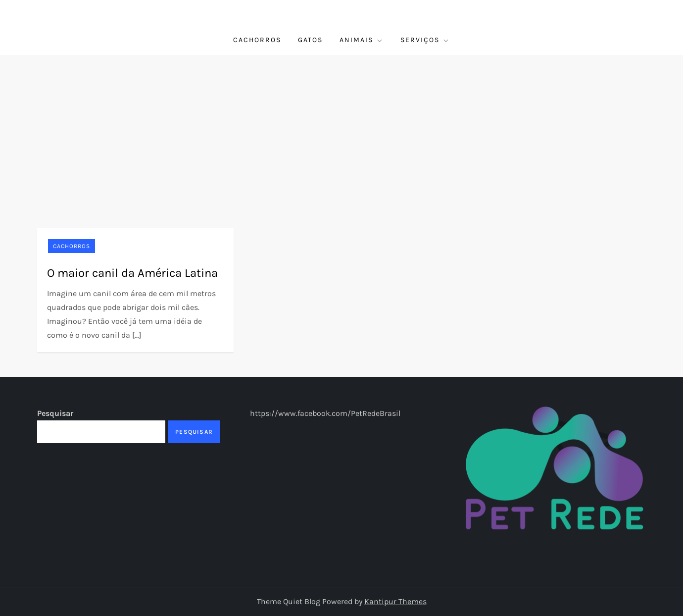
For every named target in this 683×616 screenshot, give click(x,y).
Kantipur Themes (395, 601)
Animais (362, 40)
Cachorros (257, 40)
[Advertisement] (341, 129)
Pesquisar (55, 413)
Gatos (310, 40)
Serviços (425, 40)
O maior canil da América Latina (132, 273)
